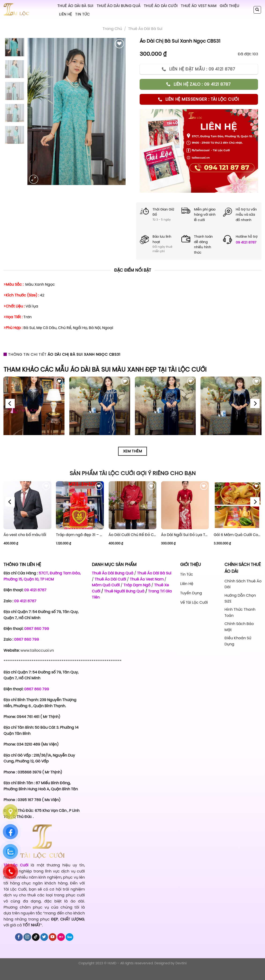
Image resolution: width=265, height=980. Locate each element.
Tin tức (82, 14)
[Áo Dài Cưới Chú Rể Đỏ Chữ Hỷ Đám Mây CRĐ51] (132, 505)
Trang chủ (112, 29)
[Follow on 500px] (69, 937)
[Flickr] (61, 937)
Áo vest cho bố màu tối (25, 535)
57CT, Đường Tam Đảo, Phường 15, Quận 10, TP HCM (42, 576)
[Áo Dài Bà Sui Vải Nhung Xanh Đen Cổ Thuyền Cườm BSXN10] (231, 407)
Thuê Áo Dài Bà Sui (75, 6)
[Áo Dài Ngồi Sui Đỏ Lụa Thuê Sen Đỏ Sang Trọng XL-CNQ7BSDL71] (185, 505)
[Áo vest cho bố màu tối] (28, 505)
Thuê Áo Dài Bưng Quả (119, 6)
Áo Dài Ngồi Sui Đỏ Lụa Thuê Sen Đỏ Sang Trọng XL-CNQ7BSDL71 (185, 535)
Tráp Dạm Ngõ (137, 585)
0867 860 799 (37, 629)
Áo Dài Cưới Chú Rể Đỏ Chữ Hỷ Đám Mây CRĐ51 (132, 535)
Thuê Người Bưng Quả (124, 591)
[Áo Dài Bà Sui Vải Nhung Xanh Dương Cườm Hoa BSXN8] (165, 407)
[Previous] (10, 404)
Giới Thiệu (230, 6)
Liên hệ (65, 14)
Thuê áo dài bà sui (145, 29)
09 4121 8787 (246, 242)
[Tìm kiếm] (257, 10)
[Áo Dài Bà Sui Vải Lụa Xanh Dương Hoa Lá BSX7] (100, 407)
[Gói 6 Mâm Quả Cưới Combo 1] (238, 505)
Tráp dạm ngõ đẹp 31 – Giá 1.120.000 (80, 535)
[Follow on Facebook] (19, 937)
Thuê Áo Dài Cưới (161, 6)
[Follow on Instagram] (27, 937)
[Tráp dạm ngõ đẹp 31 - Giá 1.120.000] (80, 505)
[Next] (255, 404)
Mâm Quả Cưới (106, 585)
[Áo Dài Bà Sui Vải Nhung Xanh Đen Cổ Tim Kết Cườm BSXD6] (34, 407)
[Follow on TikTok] (36, 937)
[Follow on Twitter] (44, 937)
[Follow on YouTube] (53, 937)
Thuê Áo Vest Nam (199, 6)
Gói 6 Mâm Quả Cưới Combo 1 (238, 535)
